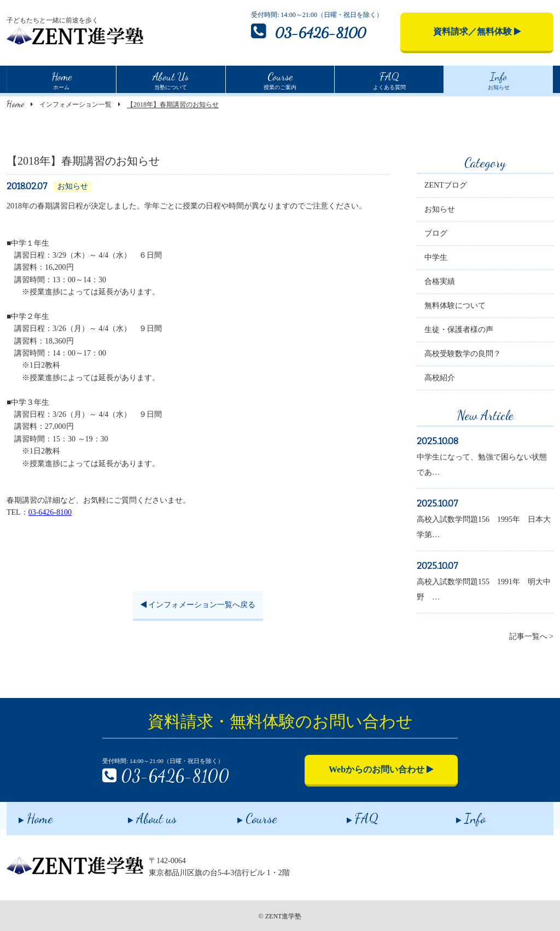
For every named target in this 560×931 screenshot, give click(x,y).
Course (245, 815)
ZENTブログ (446, 187)
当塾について (171, 79)
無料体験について (455, 307)
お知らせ (499, 79)
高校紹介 (440, 379)
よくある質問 (389, 79)
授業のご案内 (280, 79)
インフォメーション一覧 (75, 104)
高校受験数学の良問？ (463, 355)
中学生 (436, 259)
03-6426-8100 (308, 31)
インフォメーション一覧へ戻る (198, 606)
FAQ (351, 815)
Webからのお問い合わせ (381, 769)
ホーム (62, 79)
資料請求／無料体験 (477, 31)
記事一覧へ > (531, 638)
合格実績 (440, 283)
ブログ (436, 235)
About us (140, 815)
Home (15, 104)
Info (459, 815)
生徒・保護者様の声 (459, 331)
